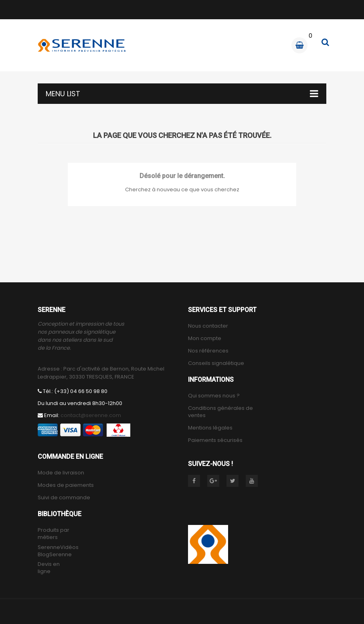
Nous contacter (208, 326)
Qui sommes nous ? (214, 396)
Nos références (208, 351)
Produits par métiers (54, 534)
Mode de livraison (61, 473)
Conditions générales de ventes (220, 412)
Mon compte (205, 338)
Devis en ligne (49, 568)
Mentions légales (210, 428)
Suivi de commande (64, 498)
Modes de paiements (66, 485)
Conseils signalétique (216, 363)
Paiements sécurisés (215, 440)
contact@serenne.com (91, 415)
